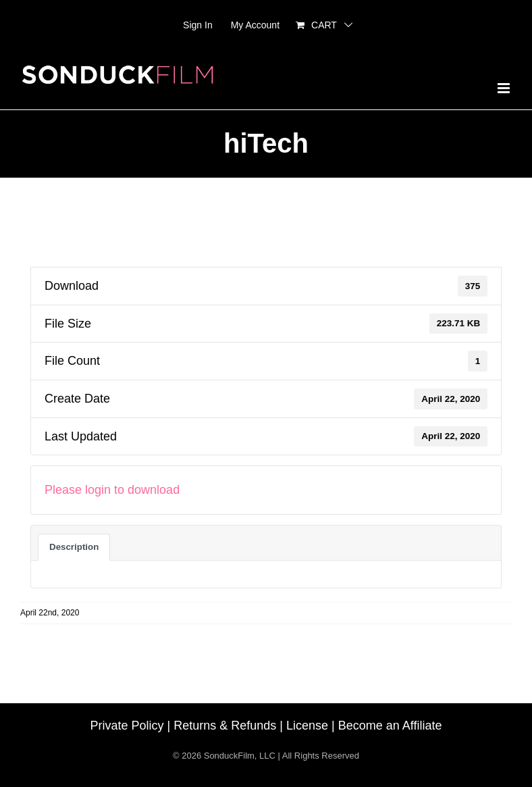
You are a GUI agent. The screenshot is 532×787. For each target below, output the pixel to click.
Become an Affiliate (390, 726)
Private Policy (127, 726)
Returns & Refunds (225, 726)
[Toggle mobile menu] (505, 88)
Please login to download (112, 490)
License (307, 726)
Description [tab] (74, 547)
